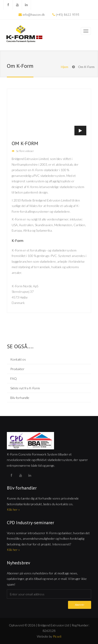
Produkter (17, 369)
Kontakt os (18, 359)
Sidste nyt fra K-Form (25, 388)
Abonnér (80, 605)
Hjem (65, 67)
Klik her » (13, 509)
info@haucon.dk (34, 15)
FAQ (14, 378)
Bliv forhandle (20, 398)
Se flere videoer (25, 151)
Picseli (57, 636)
